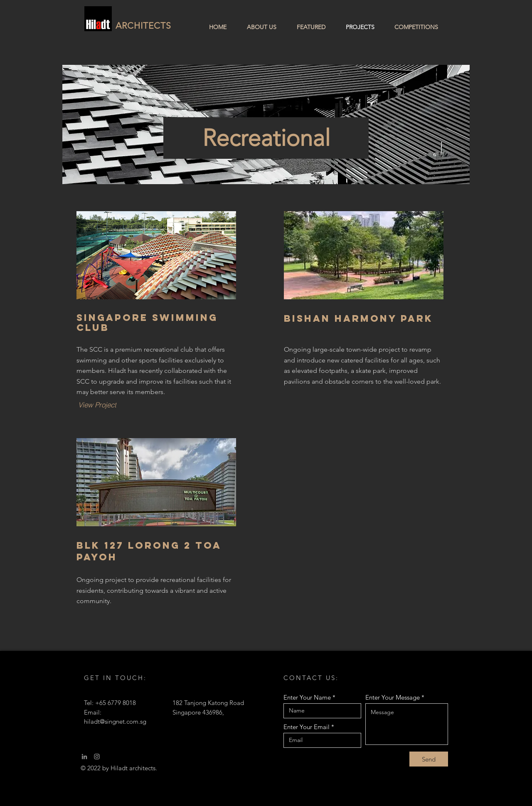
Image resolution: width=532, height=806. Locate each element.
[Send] (429, 759)
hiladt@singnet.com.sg (115, 721)
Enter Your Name (307, 697)
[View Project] (97, 404)
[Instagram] (97, 757)
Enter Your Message (393, 697)
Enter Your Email (307, 727)
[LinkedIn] (84, 757)
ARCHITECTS (144, 26)
